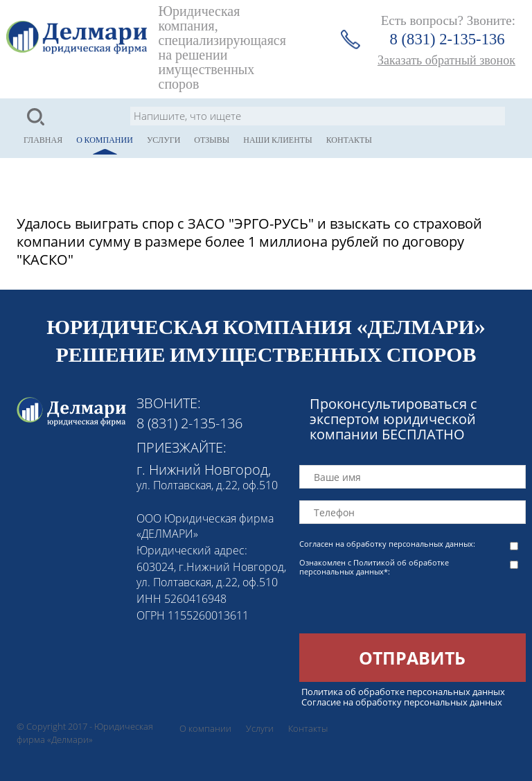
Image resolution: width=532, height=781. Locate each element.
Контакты (349, 140)
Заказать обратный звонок (446, 60)
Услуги (163, 140)
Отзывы (212, 140)
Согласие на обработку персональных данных (402, 702)
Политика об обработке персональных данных (403, 692)
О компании (105, 140)
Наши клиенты (277, 140)
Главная (43, 140)
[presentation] (405, 606)
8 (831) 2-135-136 (447, 39)
